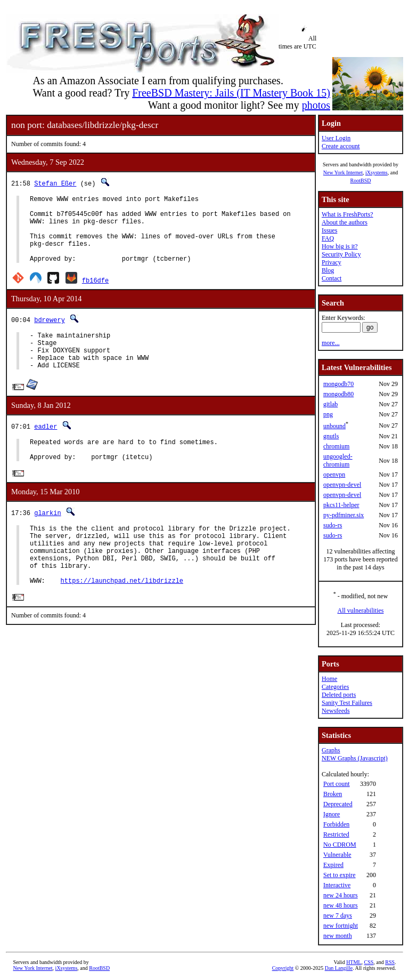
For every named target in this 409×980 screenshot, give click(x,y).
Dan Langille (339, 968)
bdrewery (50, 334)
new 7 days (338, 915)
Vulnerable (337, 855)
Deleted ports (339, 695)
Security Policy (341, 254)
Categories (335, 687)
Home (329, 679)
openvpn (334, 475)
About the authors (345, 222)
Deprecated (338, 804)
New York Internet (343, 172)
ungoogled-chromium (338, 460)
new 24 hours (341, 895)
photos (316, 105)
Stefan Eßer (55, 183)
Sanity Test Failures (347, 703)
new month (338, 936)
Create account (341, 146)
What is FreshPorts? (347, 214)
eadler (46, 449)
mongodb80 (338, 394)
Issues (329, 230)
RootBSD (361, 180)
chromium (336, 446)
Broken (333, 794)
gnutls (331, 436)
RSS (390, 962)
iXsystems (377, 172)
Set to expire (340, 875)
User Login (336, 138)
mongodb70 (338, 384)
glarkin (47, 540)
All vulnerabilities (361, 611)
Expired (333, 865)
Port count (337, 784)
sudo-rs (333, 525)
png (328, 414)
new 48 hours (341, 905)
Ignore (332, 814)
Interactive (337, 885)
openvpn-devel (342, 485)
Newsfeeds (336, 711)
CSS (369, 962)
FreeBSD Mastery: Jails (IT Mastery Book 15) (231, 93)
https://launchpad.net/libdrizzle (122, 621)
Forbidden (336, 824)
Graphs (331, 750)
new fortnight (341, 926)
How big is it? (340, 246)
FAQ (328, 238)
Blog (328, 270)
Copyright (283, 968)
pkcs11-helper (341, 505)
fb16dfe (95, 295)
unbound (334, 426)
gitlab (330, 404)
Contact (332, 278)
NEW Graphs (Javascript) (355, 758)
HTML (354, 962)
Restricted (336, 834)
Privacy (332, 262)
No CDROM (340, 845)
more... (331, 343)
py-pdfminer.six (343, 515)
